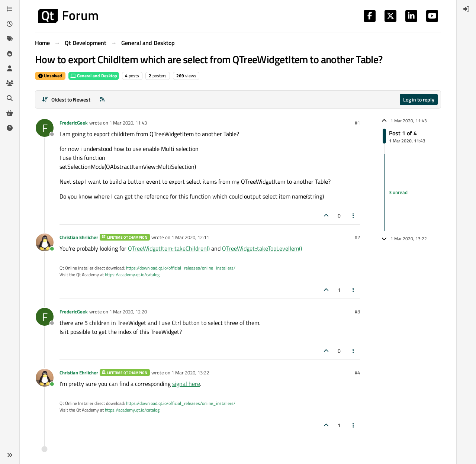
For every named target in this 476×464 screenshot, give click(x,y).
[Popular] (10, 54)
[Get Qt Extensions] (10, 113)
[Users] (10, 68)
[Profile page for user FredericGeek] (45, 128)
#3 (357, 312)
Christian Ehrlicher (79, 237)
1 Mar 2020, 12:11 (190, 237)
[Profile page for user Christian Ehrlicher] (45, 242)
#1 (357, 123)
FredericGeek (74, 123)
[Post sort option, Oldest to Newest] (66, 99)
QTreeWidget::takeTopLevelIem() (262, 248)
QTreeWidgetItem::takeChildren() (169, 248)
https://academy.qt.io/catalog (132, 275)
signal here (186, 384)
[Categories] (10, 9)
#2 (357, 237)
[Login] (466, 9)
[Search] (10, 98)
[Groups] (10, 83)
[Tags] (10, 39)
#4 (357, 373)
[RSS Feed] (102, 99)
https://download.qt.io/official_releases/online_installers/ (181, 268)
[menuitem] (466, 9)
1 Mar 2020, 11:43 (128, 123)
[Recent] (10, 24)
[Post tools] (354, 215)
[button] (10, 455)
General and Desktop (94, 76)
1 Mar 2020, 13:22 (190, 373)
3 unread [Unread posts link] (398, 192)
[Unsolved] (10, 128)
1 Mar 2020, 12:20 (128, 312)
